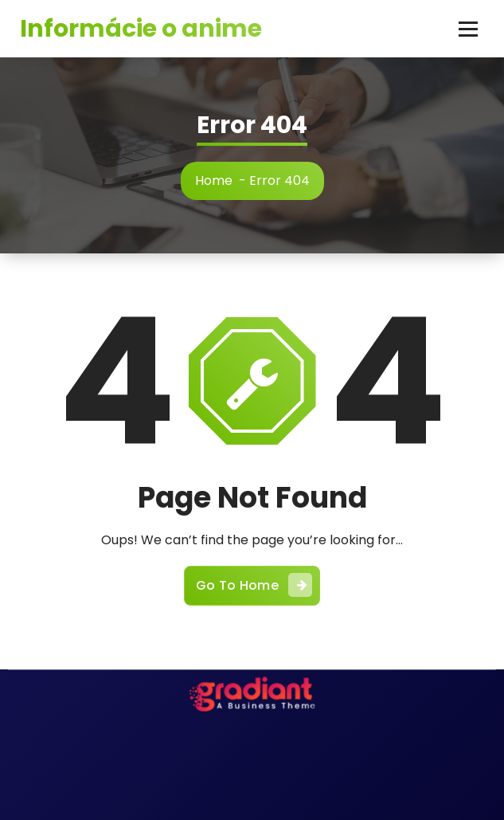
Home (214, 180)
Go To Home (254, 585)
